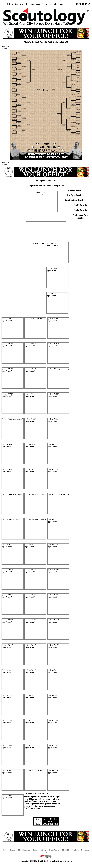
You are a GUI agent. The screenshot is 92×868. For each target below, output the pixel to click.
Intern (87, 850)
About (5, 850)
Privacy (43, 850)
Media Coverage (24, 850)
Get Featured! (77, 850)
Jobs (46, 852)
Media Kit (66, 850)
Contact (13, 850)
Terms (35, 850)
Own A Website (54, 850)
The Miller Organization (47, 861)
